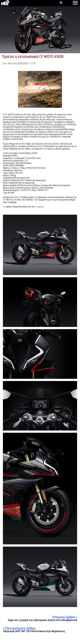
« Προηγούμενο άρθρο (19, 628)
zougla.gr (40, 207)
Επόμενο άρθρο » (65, 617)
